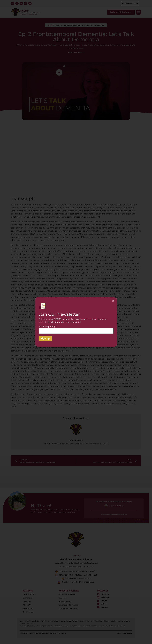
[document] (76, 322)
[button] (113, 301)
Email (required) (47, 327)
